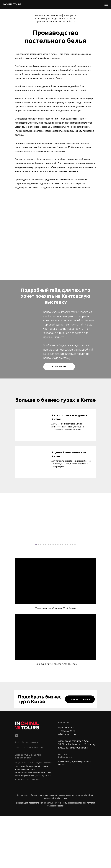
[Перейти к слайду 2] (38, 596)
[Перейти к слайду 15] (70, 596)
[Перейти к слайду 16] (73, 596)
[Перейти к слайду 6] (48, 596)
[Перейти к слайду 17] (75, 596)
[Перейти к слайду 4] (43, 596)
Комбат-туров (61, 850)
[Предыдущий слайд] (5, 566)
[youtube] (17, 788)
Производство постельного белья (56, 22)
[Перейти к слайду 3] (41, 596)
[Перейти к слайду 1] (36, 596)
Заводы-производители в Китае (54, 18)
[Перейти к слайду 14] (68, 596)
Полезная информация (60, 15)
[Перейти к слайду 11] (60, 596)
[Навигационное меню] (106, 4)
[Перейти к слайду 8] (53, 596)
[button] (59, 367)
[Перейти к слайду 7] (51, 596)
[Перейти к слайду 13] (65, 596)
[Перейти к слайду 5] (46, 596)
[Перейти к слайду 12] (63, 596)
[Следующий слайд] (106, 566)
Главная (38, 15)
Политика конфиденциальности (29, 799)
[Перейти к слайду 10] (58, 596)
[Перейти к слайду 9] (56, 596)
